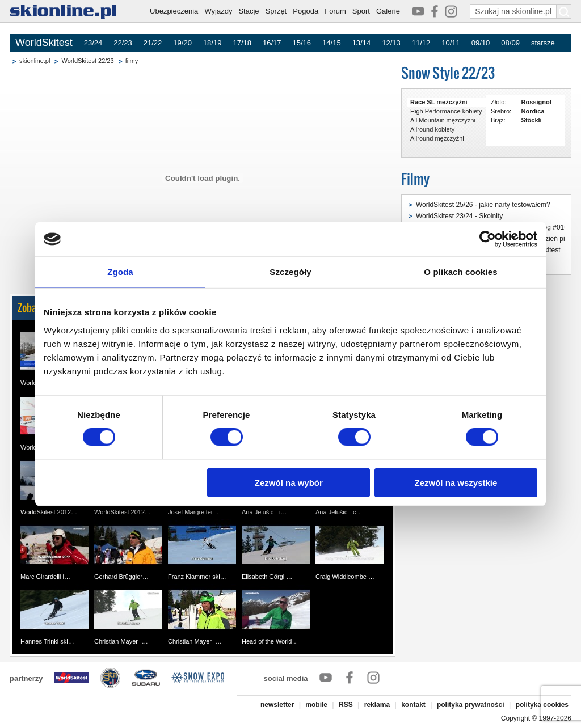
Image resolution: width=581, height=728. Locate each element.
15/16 (302, 43)
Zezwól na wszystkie (456, 482)
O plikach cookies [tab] (460, 272)
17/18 (242, 43)
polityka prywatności (471, 705)
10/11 (451, 43)
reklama (377, 705)
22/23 (123, 43)
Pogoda (306, 11)
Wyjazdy (218, 11)
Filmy (415, 179)
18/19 (212, 43)
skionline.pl (35, 61)
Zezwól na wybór (289, 482)
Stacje (249, 11)
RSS (346, 705)
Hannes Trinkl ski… (47, 641)
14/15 (332, 43)
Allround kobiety (432, 129)
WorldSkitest (44, 43)
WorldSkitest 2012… (49, 512)
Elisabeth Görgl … (267, 577)
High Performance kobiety (446, 111)
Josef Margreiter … (195, 512)
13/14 (362, 43)
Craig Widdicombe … (345, 577)
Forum (335, 11)
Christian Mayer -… (121, 641)
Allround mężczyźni (437, 138)
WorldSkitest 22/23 (87, 61)
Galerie (388, 11)
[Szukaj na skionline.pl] (564, 11)
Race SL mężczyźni (439, 102)
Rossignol (536, 102)
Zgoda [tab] (120, 272)
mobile (316, 705)
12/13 (391, 43)
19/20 (182, 43)
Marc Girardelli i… (45, 577)
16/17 (272, 43)
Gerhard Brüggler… (121, 577)
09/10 (481, 43)
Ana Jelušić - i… (264, 512)
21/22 (153, 43)
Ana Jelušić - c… (339, 512)
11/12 (421, 43)
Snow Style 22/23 (448, 73)
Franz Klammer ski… (197, 577)
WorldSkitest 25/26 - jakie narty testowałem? (483, 205)
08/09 (510, 43)
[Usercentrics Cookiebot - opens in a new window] (488, 239)
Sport (361, 11)
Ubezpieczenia (174, 11)
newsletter (277, 705)
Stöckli (532, 120)
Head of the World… (270, 641)
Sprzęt (276, 11)
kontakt (413, 705)
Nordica (533, 111)
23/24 (93, 43)
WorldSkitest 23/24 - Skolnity (459, 216)
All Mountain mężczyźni (443, 120)
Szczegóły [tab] (290, 272)
